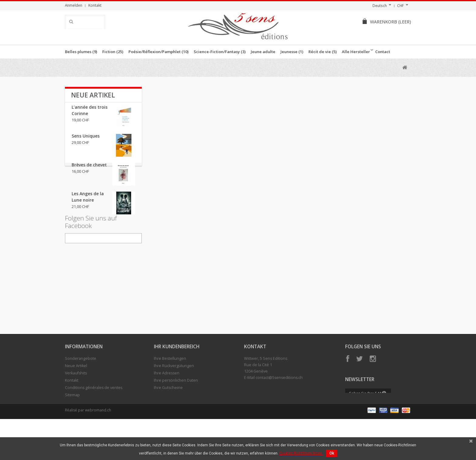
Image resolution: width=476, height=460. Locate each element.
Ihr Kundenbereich (177, 380)
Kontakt (95, 5)
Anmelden (74, 5)
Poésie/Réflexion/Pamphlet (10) (158, 52)
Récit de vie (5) (323, 52)
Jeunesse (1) (292, 52)
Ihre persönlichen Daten (176, 413)
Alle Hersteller (356, 52)
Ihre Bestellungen (170, 392)
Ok (332, 453)
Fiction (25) (113, 52)
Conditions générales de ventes (94, 421)
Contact (383, 52)
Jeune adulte (263, 52)
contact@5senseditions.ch (279, 411)
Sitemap (72, 428)
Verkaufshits (76, 406)
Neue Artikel (93, 95)
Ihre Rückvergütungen (174, 399)
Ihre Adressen (167, 406)
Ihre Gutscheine (168, 421)
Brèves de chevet (89, 169)
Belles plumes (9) (81, 52)
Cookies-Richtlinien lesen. (301, 453)
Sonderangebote (81, 392)
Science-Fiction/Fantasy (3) (220, 52)
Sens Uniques (86, 140)
